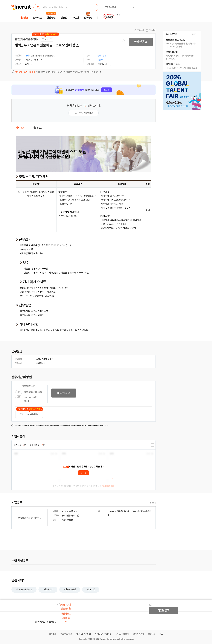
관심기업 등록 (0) (29, 414)
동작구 (50, 359)
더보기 (153, 503)
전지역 (44, 359)
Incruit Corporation (109, 639)
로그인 (66, 467)
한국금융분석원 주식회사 (27, 39)
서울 (38, 359)
